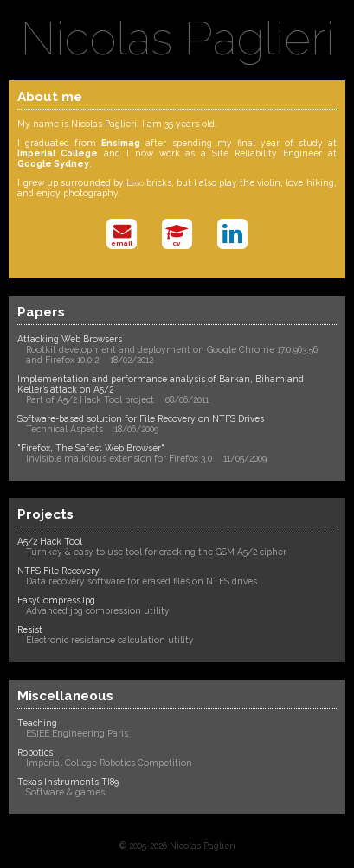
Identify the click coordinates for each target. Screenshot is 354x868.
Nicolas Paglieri (177, 38)
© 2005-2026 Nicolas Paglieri (177, 846)
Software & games (65, 792)
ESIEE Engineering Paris (77, 733)
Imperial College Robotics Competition (109, 763)
